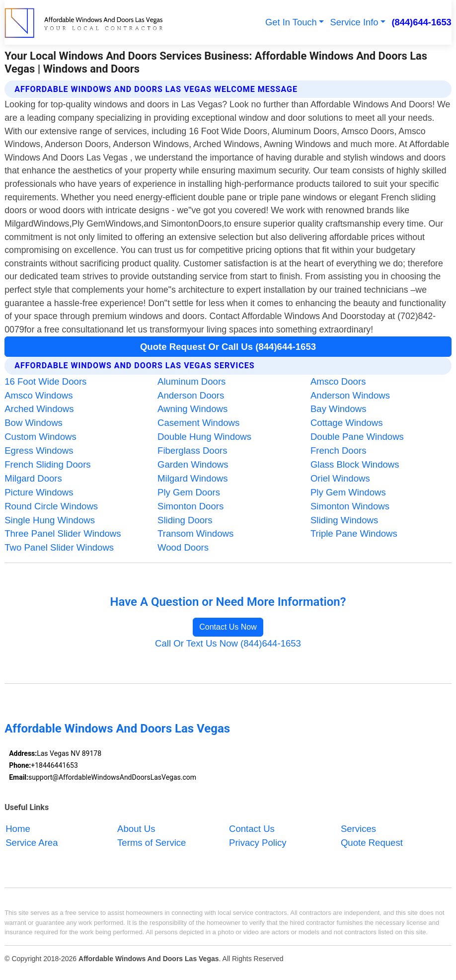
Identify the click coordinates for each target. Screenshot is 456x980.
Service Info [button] (354, 22)
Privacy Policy (258, 843)
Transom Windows (195, 533)
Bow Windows (34, 423)
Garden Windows (193, 464)
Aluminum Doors (191, 381)
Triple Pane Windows (354, 533)
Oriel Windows (340, 478)
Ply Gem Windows (348, 492)
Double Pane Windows (357, 437)
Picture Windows (39, 492)
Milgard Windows (192, 478)
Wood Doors (183, 547)
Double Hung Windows (204, 437)
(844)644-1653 (421, 22)
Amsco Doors (338, 381)
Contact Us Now (228, 627)
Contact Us (252, 829)
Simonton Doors (190, 506)
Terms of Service (152, 843)
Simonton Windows (350, 506)
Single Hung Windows (50, 520)
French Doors (339, 450)
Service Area (32, 843)
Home (18, 829)
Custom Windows (40, 437)
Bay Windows (339, 409)
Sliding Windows (344, 520)
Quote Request (372, 843)
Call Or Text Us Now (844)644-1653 (228, 643)
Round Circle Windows (51, 506)
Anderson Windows (350, 395)
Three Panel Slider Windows (63, 533)
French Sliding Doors (47, 464)
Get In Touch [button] (291, 22)
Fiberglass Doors (192, 450)
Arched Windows (39, 409)
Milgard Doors (33, 478)
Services (358, 829)
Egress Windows (39, 450)
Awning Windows (192, 409)
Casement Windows (198, 423)
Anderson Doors (191, 395)
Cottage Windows (347, 423)
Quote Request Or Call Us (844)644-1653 (228, 347)
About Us (136, 829)
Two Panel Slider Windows (59, 547)
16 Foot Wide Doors (45, 381)
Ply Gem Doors (189, 492)
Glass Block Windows (355, 464)
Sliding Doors (185, 520)
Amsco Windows (38, 395)
